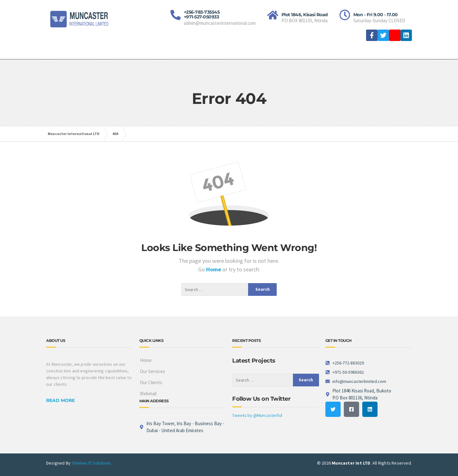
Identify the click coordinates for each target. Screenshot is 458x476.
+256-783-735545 (202, 12)
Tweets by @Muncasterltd (257, 415)
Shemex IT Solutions (91, 463)
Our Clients (151, 382)
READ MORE (60, 400)
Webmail (148, 394)
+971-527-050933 (201, 17)
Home (214, 269)
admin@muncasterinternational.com (220, 23)
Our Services (153, 371)
